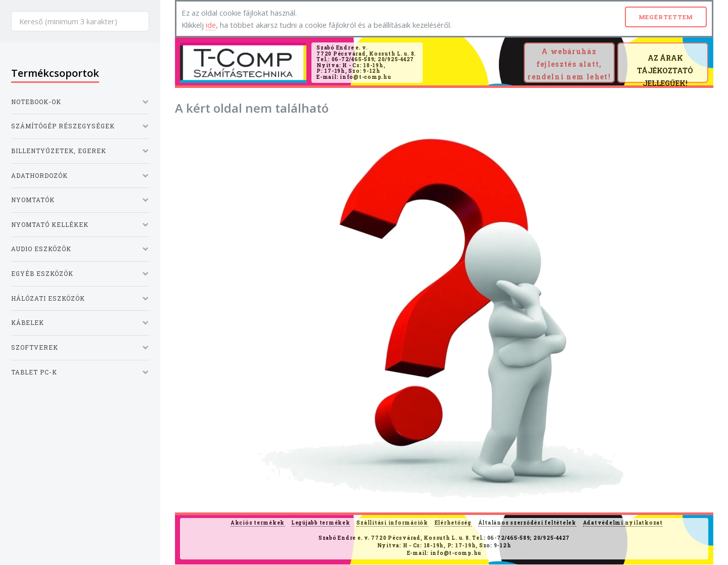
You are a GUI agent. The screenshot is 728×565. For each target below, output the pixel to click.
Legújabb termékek (321, 523)
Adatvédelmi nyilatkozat (623, 523)
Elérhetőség (453, 523)
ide (211, 25)
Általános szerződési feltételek (527, 523)
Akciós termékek (258, 523)
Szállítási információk (392, 523)
